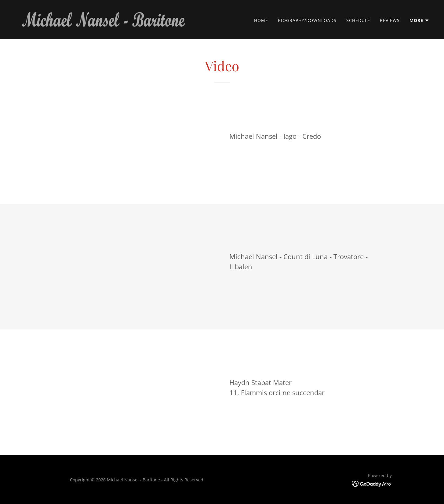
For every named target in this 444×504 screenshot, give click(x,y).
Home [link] (261, 20)
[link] (103, 19)
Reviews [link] (390, 20)
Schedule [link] (358, 20)
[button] (419, 20)
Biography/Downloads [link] (307, 20)
